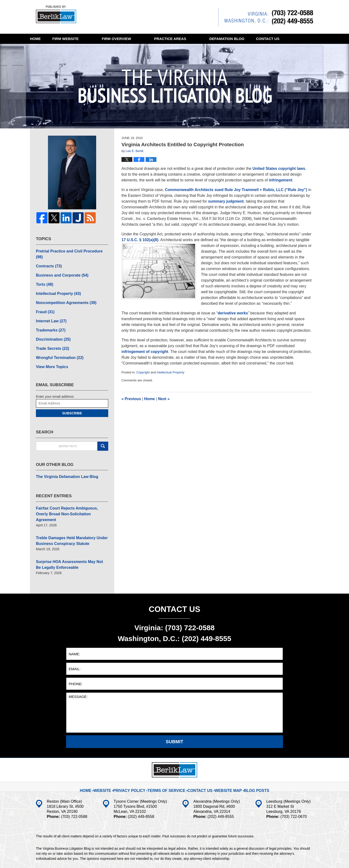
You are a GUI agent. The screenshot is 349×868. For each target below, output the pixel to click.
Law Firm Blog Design (290, 858)
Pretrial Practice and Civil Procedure (69, 250)
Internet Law (49, 309)
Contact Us (198, 760)
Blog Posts (250, 760)
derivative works (233, 313)
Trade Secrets (50, 335)
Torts (44, 276)
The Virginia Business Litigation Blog (59, 15)
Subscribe (72, 398)
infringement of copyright (145, 352)
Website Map (224, 760)
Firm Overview (139, 39)
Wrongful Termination (57, 343)
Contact (53, 49)
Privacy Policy (137, 760)
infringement (281, 180)
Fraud (44, 301)
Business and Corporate (59, 267)
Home (47, 39)
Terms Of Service (169, 760)
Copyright (143, 372)
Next (164, 399)
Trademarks (49, 318)
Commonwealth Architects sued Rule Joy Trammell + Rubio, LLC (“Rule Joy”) (237, 190)
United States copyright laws (279, 169)
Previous (131, 399)
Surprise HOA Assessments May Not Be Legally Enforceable (68, 539)
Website (89, 39)
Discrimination (51, 326)
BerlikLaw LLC (86, 858)
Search (103, 431)
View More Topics (50, 351)
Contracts (47, 259)
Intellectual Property (171, 372)
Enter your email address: (55, 381)
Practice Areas (193, 39)
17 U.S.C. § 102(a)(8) (140, 240)
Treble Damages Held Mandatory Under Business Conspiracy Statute (67, 516)
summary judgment (226, 201)
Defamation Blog (250, 39)
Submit (175, 715)
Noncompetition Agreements (62, 292)
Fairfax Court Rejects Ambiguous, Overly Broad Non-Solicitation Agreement (69, 494)
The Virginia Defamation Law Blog (63, 461)
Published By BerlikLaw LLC (266, 17)
